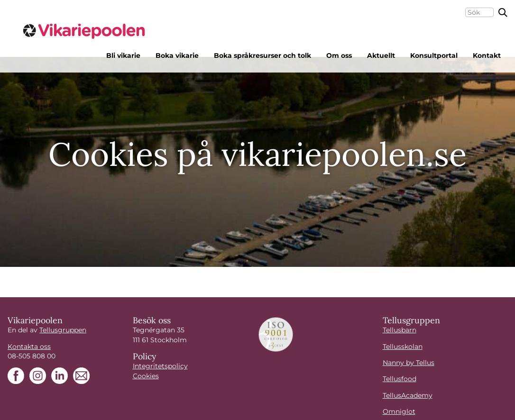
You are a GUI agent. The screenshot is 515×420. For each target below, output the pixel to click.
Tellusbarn (400, 330)
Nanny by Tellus (409, 363)
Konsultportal (434, 55)
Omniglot (399, 411)
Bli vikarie (123, 55)
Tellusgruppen (63, 330)
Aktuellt (381, 55)
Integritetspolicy (160, 366)
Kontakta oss (29, 347)
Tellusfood (400, 379)
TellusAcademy (408, 395)
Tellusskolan (403, 347)
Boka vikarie (177, 55)
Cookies (146, 376)
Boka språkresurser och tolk (262, 55)
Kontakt (487, 55)
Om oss (339, 55)
